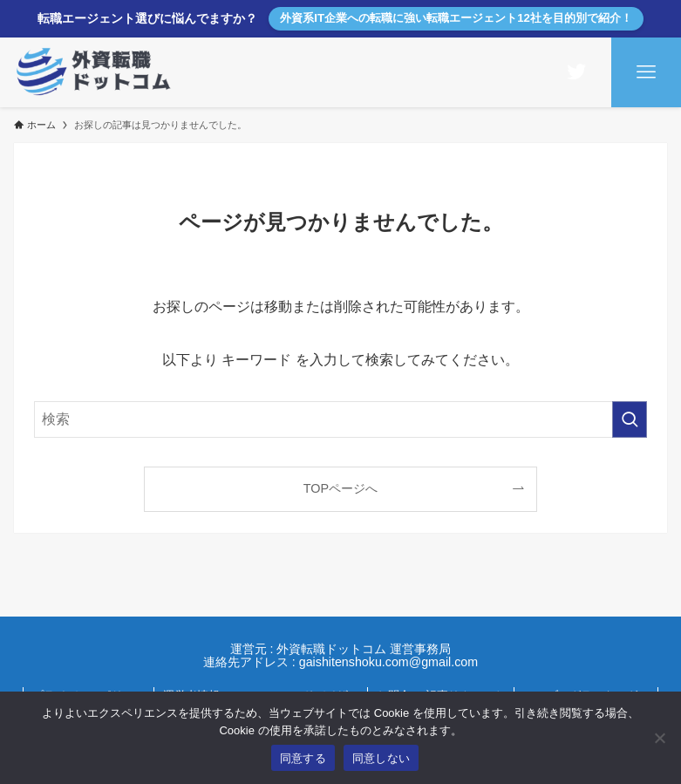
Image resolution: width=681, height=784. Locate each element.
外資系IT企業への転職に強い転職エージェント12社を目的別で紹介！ (456, 18)
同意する (303, 758)
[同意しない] (659, 738)
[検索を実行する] (630, 419)
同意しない (381, 758)
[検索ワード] (340, 419)
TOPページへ (340, 488)
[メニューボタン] (646, 72)
